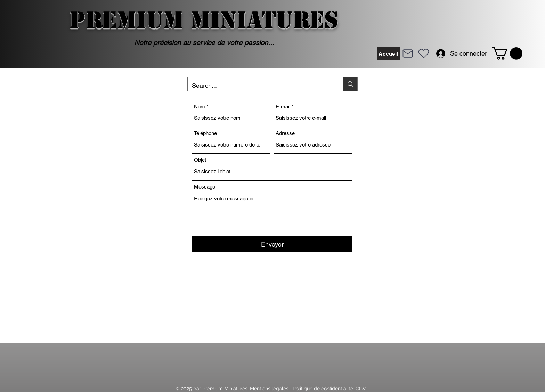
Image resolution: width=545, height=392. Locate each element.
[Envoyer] (272, 244)
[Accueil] (389, 53)
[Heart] (424, 53)
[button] (507, 53)
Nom (200, 106)
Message (205, 187)
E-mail (283, 106)
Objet (200, 160)
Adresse (285, 133)
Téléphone (205, 133)
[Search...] (260, 86)
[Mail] (408, 53)
